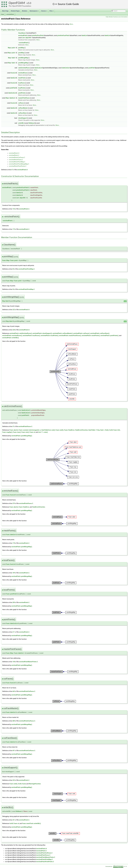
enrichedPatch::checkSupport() (42, 333)
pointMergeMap (23, 58)
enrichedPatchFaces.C (16, 160)
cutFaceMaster (23, 108)
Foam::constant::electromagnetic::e (30, 430)
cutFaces (21, 103)
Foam (3, 14)
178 (14, 543)
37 (13, 426)
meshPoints (22, 78)
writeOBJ (21, 123)
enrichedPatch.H (14, 153)
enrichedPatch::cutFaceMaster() (63, 333)
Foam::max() (17, 432)
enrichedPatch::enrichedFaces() (12, 336)
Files (52, 11)
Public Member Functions (112, 17)
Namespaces (34, 11)
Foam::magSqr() (7, 432)
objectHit (28, 38)
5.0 (29, 3)
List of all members (123, 17)
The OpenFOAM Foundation (20, 6)
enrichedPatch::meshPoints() (91, 336)
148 (14, 662)
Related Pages (15, 11)
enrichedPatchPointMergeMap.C (19, 164)
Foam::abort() (14, 430)
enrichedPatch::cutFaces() (81, 333)
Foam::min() (25, 432)
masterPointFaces (24, 98)
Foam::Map (6, 260)
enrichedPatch (10, 14)
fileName (31, 123)
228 (14, 330)
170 (14, 229)
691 (14, 751)
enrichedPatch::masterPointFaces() (70, 336)
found (24, 784)
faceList (13, 73)
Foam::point (14, 260)
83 (13, 269)
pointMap (21, 48)
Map (9, 48)
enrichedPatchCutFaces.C (17, 157)
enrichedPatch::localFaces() (31, 336)
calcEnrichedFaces (24, 68)
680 (14, 721)
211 (14, 632)
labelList (84, 35)
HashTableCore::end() (48, 430)
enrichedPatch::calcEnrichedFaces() (21, 333)
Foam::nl (32, 432)
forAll (111, 430)
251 (14, 820)
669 (14, 691)
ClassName (22, 33)
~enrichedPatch (23, 43)
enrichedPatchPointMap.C (17, 162)
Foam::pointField (11, 594)
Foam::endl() (60, 430)
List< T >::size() (43, 432)
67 (12, 170)
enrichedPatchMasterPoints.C (28, 662)
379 (14, 503)
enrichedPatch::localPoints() (50, 336)
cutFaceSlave (22, 113)
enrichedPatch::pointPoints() (109, 336)
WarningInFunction (35, 784)
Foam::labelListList (12, 623)
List (23, 38)
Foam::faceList (11, 495)
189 (14, 573)
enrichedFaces (23, 73)
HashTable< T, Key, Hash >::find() (98, 430)
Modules (25, 11)
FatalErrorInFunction (81, 430)
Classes (44, 11)
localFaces (22, 83)
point (13, 48)
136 (14, 209)
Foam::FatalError (69, 430)
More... (72, 24)
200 (14, 602)
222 (14, 310)
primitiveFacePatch (38, 35)
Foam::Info (117, 430)
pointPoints (22, 93)
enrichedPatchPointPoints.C (18, 166)
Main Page (5, 11)
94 (13, 289)
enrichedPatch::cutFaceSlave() (100, 333)
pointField (92, 68)
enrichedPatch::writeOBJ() (11, 338)
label (13, 58)
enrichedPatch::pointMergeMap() (22, 436)
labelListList (38, 68)
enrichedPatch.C (14, 155)
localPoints (22, 88)
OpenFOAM (17, 3)
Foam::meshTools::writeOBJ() (31, 823)
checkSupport (23, 118)
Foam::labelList (11, 535)
